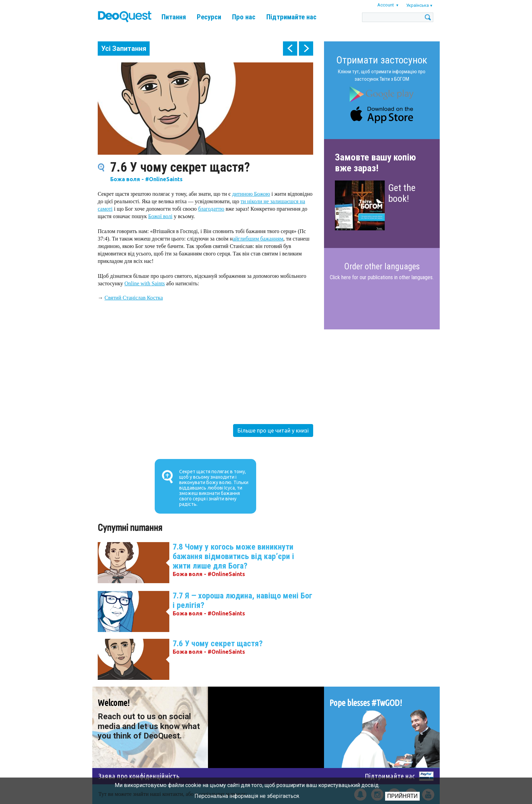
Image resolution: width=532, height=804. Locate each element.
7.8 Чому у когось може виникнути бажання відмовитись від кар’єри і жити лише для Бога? (233, 556)
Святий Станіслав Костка (134, 298)
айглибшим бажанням (258, 239)
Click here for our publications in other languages (381, 277)
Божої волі (160, 216)
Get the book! (402, 193)
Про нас (244, 17)
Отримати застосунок (382, 60)
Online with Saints (145, 283)
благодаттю (211, 209)
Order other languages (382, 267)
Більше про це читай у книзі (273, 430)
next (306, 49)
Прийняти (402, 796)
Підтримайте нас (291, 17)
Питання (174, 17)
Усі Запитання (124, 49)
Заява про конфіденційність (139, 776)
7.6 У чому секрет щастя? (218, 644)
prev (290, 49)
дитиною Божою (251, 194)
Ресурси (209, 17)
